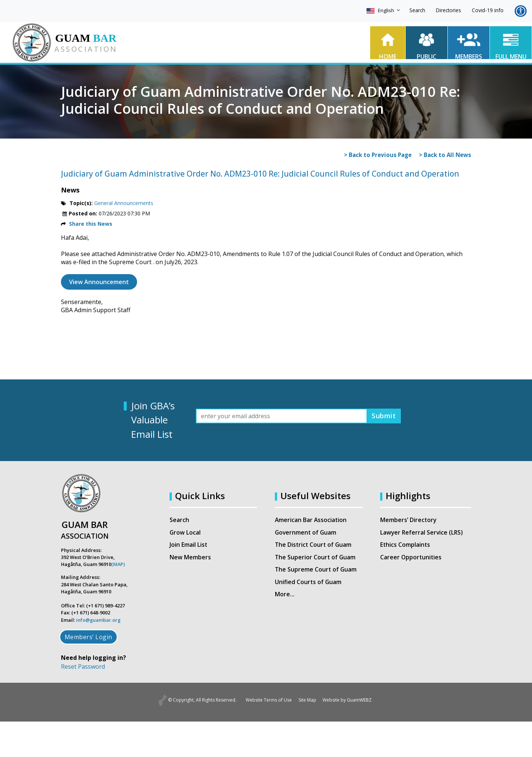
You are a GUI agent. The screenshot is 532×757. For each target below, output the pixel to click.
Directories (449, 10)
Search (417, 10)
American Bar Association (311, 520)
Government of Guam (306, 533)
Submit (382, 416)
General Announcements (124, 203)
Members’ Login (88, 637)
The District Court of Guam (314, 545)
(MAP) (118, 564)
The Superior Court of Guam (316, 558)
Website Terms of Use (265, 700)
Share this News (91, 224)
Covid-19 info (488, 10)
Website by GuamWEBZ (351, 700)
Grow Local (185, 533)
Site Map (307, 700)
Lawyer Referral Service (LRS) (422, 533)
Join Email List (189, 545)
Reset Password (83, 666)
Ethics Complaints (405, 545)
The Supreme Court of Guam (316, 570)
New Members (190, 558)
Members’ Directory (409, 520)
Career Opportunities (411, 558)
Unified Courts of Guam (308, 583)
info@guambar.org (98, 620)
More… (285, 596)
